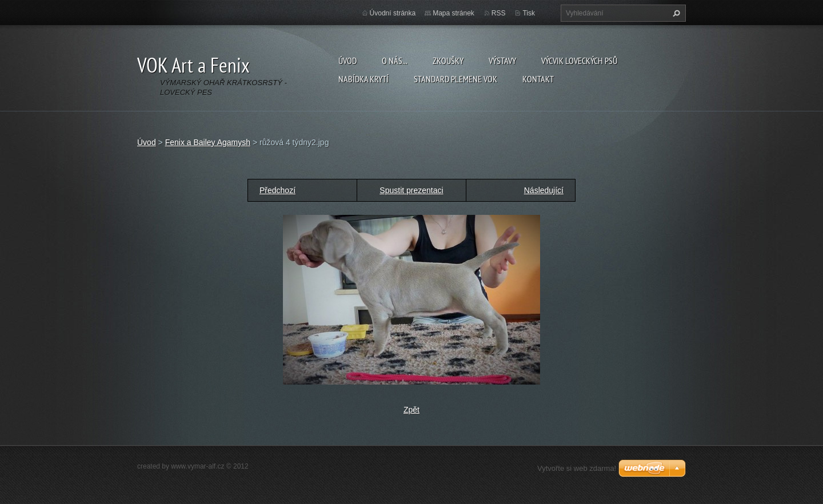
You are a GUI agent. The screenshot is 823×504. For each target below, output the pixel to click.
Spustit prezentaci (411, 190)
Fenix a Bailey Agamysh (208, 142)
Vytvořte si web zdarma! (577, 468)
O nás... (395, 61)
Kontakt (538, 79)
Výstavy (502, 61)
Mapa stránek (454, 13)
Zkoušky (448, 61)
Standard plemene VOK (456, 79)
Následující (544, 190)
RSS (499, 13)
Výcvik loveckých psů (579, 61)
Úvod (347, 61)
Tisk (529, 13)
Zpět (411, 410)
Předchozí (277, 190)
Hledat (675, 13)
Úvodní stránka (393, 13)
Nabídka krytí (363, 79)
